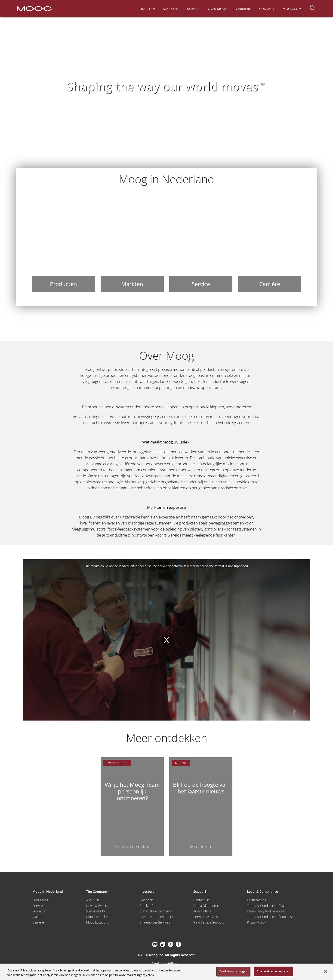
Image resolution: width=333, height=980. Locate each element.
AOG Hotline (202, 911)
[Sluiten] (326, 971)
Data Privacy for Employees (266, 911)
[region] (166, 972)
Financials (147, 900)
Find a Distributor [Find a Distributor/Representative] (206, 906)
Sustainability (95, 911)
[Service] (201, 243)
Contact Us (201, 900)
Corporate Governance (156, 911)
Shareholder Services (155, 922)
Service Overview (206, 917)
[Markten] (132, 243)
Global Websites (98, 917)
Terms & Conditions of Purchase (270, 917)
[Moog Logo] (34, 8)
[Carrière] (270, 243)
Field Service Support (209, 922)
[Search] (313, 6)
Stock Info (147, 906)
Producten (40, 911)
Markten (38, 917)
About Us (93, 900)
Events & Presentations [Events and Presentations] (157, 917)
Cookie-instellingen (233, 971)
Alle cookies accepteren (273, 971)
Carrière (38, 922)
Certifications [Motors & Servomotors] (256, 900)
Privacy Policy (256, 922)
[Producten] (63, 243)
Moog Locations (97, 922)
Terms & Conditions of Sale (267, 906)
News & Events (97, 906)
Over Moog (40, 900)
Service (38, 906)
